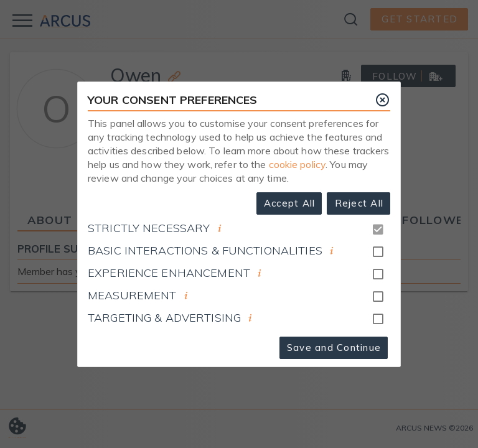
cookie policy (298, 164)
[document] (220, 228)
